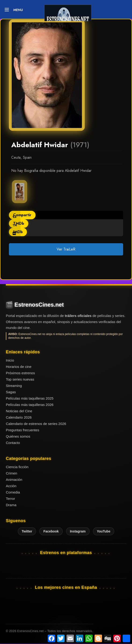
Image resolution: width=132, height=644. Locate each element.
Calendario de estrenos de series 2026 (36, 424)
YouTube (104, 531)
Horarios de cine (19, 367)
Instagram (78, 531)
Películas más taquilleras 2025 (30, 398)
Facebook (51, 531)
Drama (11, 505)
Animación (14, 480)
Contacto (13, 443)
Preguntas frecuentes (23, 430)
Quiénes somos (18, 436)
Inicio (10, 360)
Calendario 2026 (19, 417)
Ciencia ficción (17, 467)
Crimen (11, 473)
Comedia (13, 492)
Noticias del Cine (19, 411)
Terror (10, 499)
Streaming (14, 386)
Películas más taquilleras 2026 (30, 405)
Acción (11, 486)
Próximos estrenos (20, 373)
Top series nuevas (20, 379)
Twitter (27, 531)
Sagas (11, 392)
